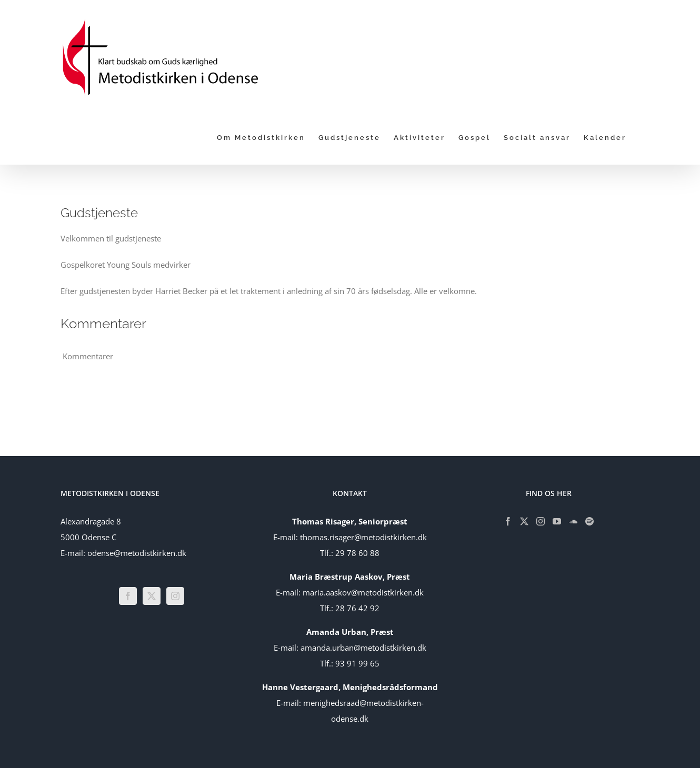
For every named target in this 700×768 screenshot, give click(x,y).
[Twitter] (152, 596)
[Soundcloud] (573, 521)
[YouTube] (557, 521)
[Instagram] (175, 596)
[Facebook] (128, 596)
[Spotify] (589, 521)
